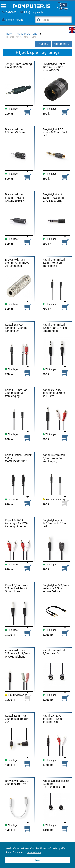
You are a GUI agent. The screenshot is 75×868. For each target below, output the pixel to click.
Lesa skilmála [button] (34, 852)
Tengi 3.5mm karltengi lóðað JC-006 (19, 66)
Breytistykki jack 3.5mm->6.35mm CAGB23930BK (53, 198)
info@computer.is (31, 12)
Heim (9, 34)
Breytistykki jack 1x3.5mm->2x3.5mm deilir (55, 523)
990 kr (9, 504)
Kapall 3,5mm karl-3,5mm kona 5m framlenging (54, 458)
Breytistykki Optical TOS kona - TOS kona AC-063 (54, 67)
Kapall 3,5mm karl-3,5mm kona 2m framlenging (54, 263)
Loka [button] (37, 860)
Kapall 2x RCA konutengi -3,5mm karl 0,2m (54, 393)
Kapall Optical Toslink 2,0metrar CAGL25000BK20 (56, 784)
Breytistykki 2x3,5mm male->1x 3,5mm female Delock (56, 588)
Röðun (43, 44)
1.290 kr (48, 635)
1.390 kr (10, 765)
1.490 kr (10, 830)
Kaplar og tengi (27, 34)
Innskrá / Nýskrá (13, 20)
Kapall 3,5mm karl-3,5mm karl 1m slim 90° (17, 719)
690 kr (9, 244)
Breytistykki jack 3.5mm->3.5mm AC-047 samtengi (18, 263)
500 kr (47, 114)
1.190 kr (10, 635)
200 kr (9, 114)
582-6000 (9, 12)
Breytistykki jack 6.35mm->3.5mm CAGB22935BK (16, 198)
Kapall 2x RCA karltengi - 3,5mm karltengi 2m (16, 328)
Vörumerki (62, 44)
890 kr (47, 374)
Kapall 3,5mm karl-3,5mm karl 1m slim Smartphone (55, 328)
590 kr (47, 179)
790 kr (47, 309)
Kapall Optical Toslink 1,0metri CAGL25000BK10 (18, 458)
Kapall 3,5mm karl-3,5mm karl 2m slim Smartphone (17, 588)
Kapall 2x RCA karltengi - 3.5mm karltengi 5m (53, 719)
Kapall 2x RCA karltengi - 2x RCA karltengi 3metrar (16, 523)
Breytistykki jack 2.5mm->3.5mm (15, 131)
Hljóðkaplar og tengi (21, 37)
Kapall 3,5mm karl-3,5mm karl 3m (54, 652)
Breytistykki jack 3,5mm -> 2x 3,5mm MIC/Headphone (17, 654)
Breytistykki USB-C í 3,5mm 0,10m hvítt (18, 782)
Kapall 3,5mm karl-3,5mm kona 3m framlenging (17, 393)
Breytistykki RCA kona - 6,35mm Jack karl (55, 132)
